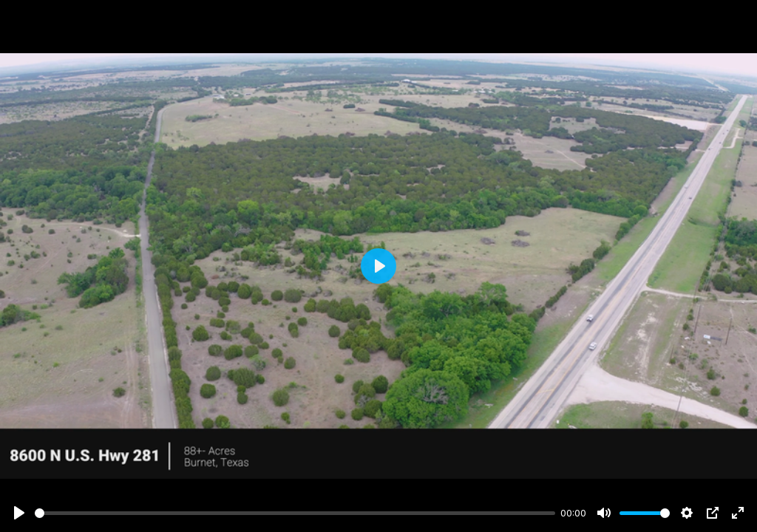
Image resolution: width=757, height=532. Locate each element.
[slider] (295, 513)
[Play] (19, 513)
